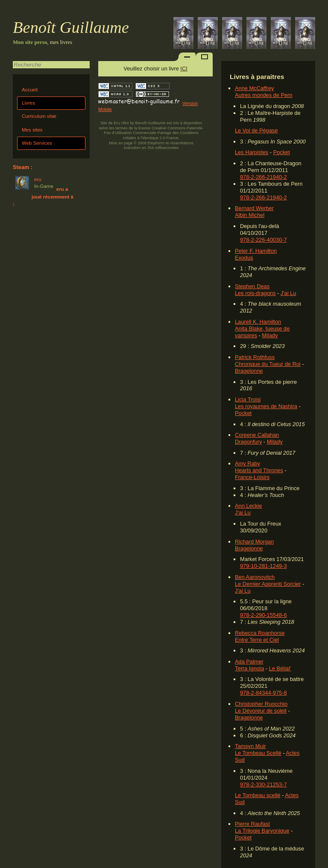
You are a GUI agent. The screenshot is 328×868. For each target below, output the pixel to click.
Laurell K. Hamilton (258, 322)
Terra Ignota (249, 668)
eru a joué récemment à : (43, 197)
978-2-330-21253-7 (264, 785)
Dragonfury (248, 442)
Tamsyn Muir (250, 746)
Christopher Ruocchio (261, 704)
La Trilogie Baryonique (262, 831)
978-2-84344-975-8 (264, 693)
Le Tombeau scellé (258, 795)
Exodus (244, 258)
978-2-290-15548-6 (264, 615)
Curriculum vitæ (39, 116)
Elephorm (156, 143)
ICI (184, 69)
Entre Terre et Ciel (257, 640)
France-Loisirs (252, 477)
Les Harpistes (252, 152)
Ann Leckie (248, 506)
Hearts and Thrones (259, 470)
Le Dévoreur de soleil (261, 711)
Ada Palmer (249, 662)
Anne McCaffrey (255, 88)
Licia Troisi (248, 399)
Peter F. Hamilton (256, 251)
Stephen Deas (252, 286)
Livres (28, 103)
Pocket (282, 152)
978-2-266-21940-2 (264, 177)
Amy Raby (247, 463)
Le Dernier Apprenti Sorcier (268, 584)
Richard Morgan (254, 542)
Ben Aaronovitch (255, 577)
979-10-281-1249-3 (264, 566)
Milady (270, 335)
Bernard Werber (254, 208)
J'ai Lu (288, 293)
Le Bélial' (280, 668)
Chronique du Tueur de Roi (268, 364)
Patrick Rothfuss (255, 357)
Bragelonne (249, 371)
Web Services (37, 143)
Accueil (30, 90)
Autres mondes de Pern (264, 95)
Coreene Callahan (257, 435)
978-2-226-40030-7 (264, 240)
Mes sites (32, 130)
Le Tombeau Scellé (258, 753)
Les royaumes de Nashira (266, 406)
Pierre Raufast (252, 824)
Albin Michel (250, 215)
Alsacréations (181, 143)
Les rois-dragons (255, 293)
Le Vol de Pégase (256, 130)
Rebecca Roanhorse (260, 633)
